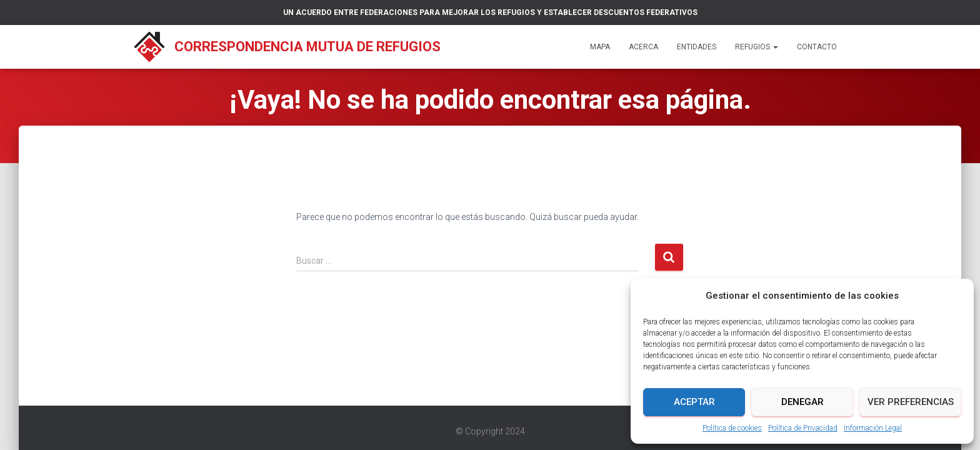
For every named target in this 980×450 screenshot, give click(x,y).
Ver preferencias (911, 402)
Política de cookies (732, 428)
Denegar (802, 402)
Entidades (697, 47)
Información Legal (873, 428)
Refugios (757, 47)
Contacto (817, 47)
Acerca (643, 47)
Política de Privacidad (803, 428)
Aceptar (694, 402)
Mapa (600, 47)
